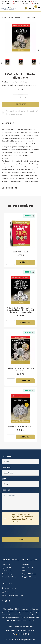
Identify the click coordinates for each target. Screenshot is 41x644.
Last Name (7, 468)
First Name (7, 456)
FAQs (24, 571)
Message (6, 490)
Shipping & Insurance (30, 577)
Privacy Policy (7, 574)
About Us (26, 565)
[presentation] (18, 531)
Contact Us (6, 565)
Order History (7, 571)
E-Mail (5, 479)
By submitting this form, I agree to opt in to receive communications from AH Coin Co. (23, 518)
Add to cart (20, 104)
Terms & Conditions (9, 577)
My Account (6, 568)
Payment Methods (29, 574)
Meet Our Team (28, 568)
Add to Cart (25, 262)
